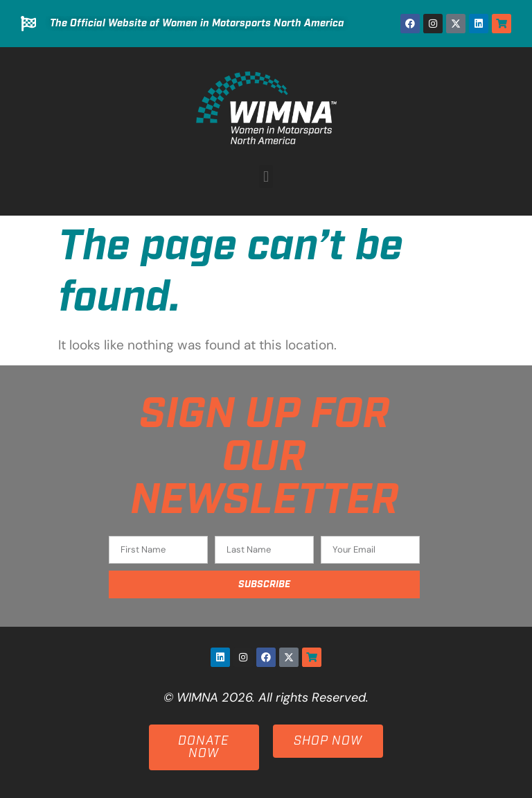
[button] (266, 176)
